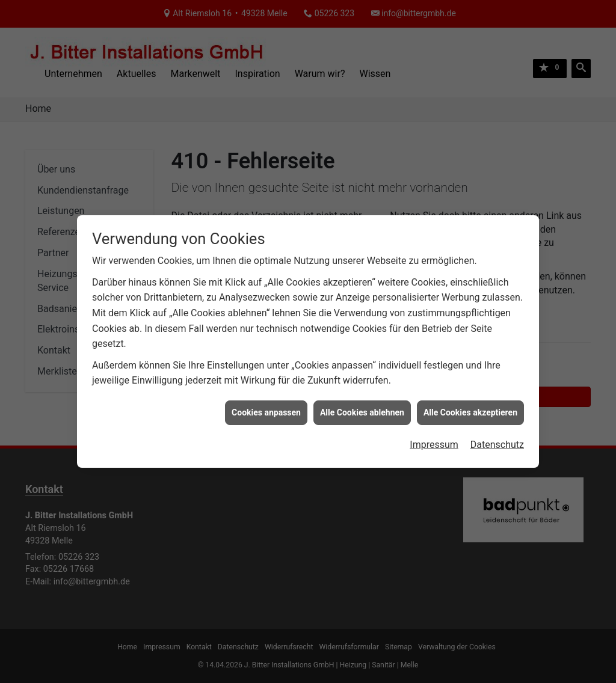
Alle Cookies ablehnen (362, 409)
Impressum (434, 442)
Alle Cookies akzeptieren (470, 409)
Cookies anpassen (266, 409)
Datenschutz (497, 442)
